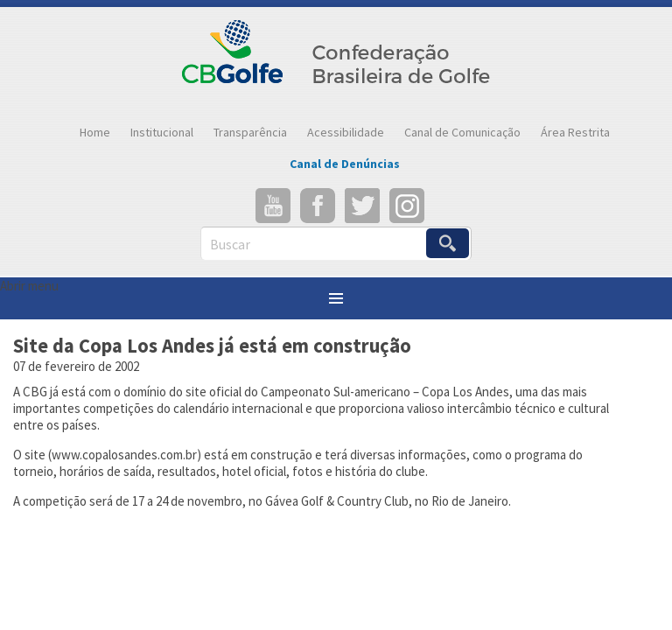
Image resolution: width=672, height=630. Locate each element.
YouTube (273, 206)
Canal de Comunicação (462, 132)
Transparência (250, 132)
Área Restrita (575, 132)
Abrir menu (29, 286)
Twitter (362, 206)
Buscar (230, 244)
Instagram (407, 206)
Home (95, 132)
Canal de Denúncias (345, 164)
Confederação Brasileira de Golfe (336, 62)
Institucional (162, 132)
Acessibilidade (346, 132)
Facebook (318, 206)
